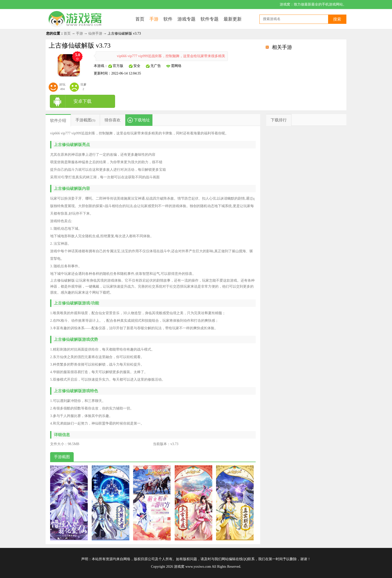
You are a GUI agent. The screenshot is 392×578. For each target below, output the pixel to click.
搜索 (337, 19)
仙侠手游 (95, 33)
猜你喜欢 (113, 120)
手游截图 (83, 120)
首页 (67, 33)
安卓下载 (82, 101)
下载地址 (142, 120)
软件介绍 (58, 120)
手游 (79, 33)
